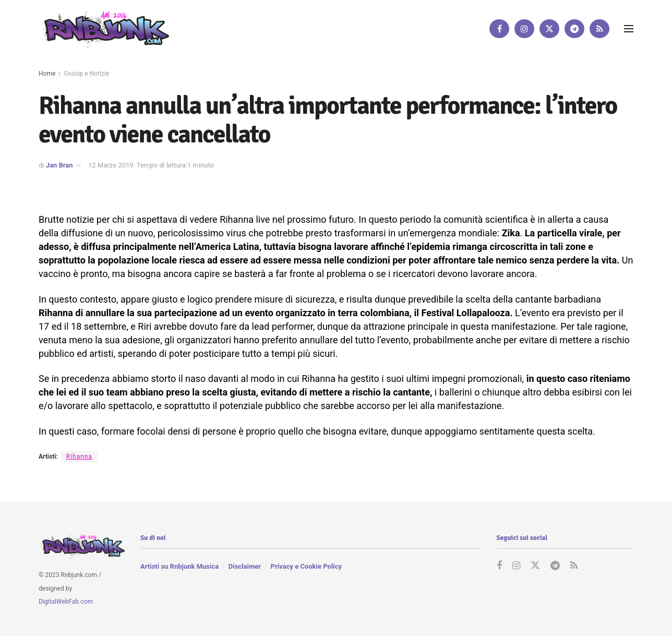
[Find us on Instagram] (524, 29)
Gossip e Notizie (86, 74)
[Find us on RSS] (599, 29)
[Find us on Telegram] (574, 29)
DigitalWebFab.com (66, 602)
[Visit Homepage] (104, 28)
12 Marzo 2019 (111, 165)
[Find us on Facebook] (499, 29)
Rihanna (79, 457)
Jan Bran (59, 165)
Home (47, 74)
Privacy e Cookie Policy (306, 566)
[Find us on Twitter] (549, 29)
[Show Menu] (629, 29)
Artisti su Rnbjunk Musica (179, 566)
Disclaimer (245, 566)
